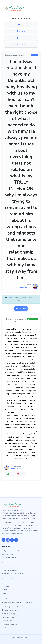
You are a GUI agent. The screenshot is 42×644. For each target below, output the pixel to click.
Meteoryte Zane (25, 288)
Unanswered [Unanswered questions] (21, 45)
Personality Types (9, 579)
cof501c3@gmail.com (12, 610)
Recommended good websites (12, 574)
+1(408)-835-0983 (11, 607)
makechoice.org (9, 614)
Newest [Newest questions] (21, 31)
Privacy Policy (7, 621)
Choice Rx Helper (17, 469)
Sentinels (5, 590)
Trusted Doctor (7, 567)
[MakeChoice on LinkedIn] (16, 540)
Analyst (4, 583)
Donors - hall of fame (9, 558)
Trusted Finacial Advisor (10, 570)
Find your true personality (11, 551)
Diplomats (5, 586)
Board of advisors (8, 554)
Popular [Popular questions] (21, 38)
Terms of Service (8, 617)
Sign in (11, 298)
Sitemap (5, 628)
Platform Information (10, 624)
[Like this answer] (8, 474)
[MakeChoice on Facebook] (12, 540)
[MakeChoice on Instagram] (8, 540)
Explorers (5, 593)
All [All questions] (21, 25)
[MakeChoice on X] (4, 540)
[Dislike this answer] (18, 474)
